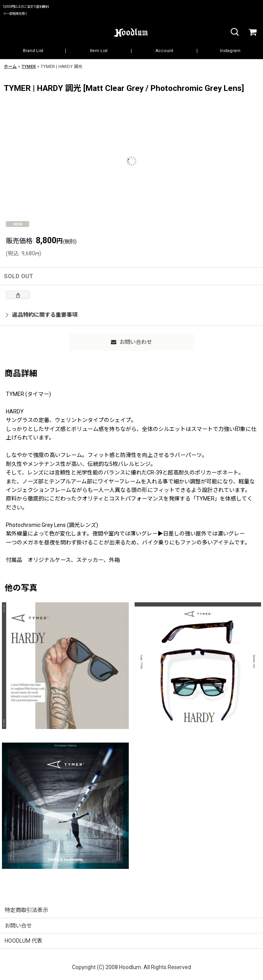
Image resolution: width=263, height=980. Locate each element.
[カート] (252, 32)
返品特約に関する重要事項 (42, 315)
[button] (234, 32)
